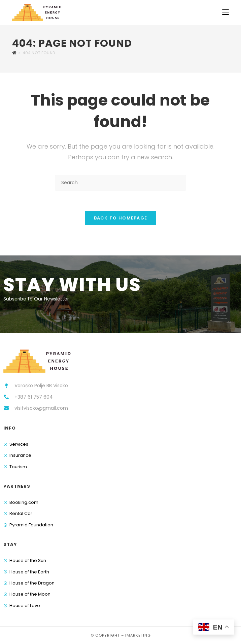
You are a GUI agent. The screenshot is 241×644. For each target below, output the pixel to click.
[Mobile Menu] (226, 12)
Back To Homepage (121, 218)
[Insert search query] (120, 183)
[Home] (14, 53)
